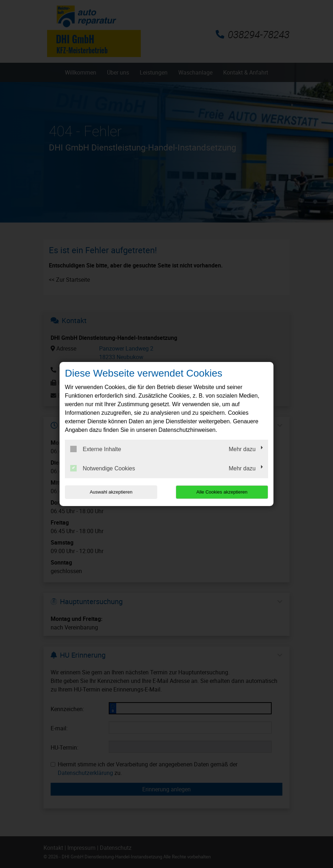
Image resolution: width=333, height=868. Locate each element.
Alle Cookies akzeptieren (222, 492)
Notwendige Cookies (103, 468)
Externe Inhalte (96, 449)
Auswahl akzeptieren (111, 492)
